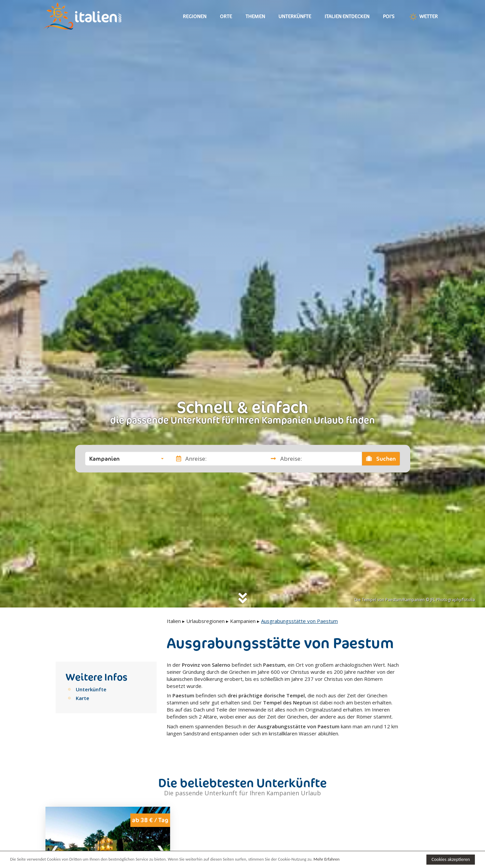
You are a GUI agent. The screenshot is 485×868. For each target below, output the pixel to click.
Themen (255, 16)
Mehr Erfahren (327, 859)
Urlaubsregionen (205, 621)
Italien (174, 621)
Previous (55, 850)
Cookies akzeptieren (451, 859)
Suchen (381, 458)
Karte (83, 698)
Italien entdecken (347, 16)
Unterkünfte (295, 16)
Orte (226, 16)
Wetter (423, 17)
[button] (126, 458)
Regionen (195, 16)
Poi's (389, 16)
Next (161, 850)
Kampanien (243, 621)
